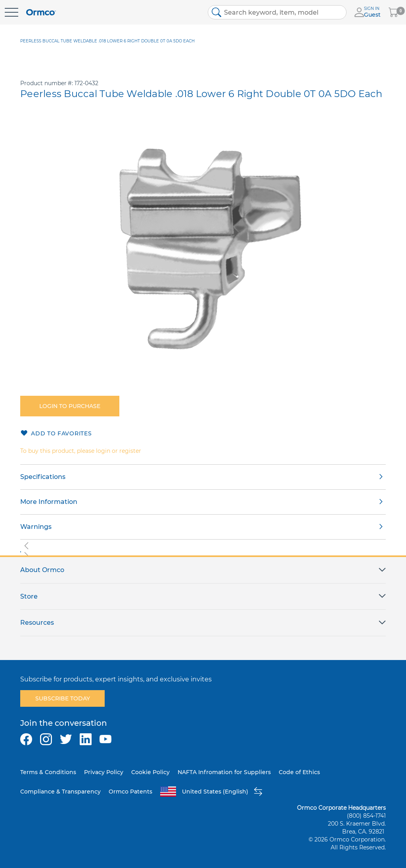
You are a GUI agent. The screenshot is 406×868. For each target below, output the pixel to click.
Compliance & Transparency (60, 792)
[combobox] (277, 12)
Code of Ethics (299, 772)
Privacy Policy (104, 772)
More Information (49, 502)
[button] (203, 546)
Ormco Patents (130, 792)
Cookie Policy (150, 772)
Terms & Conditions (48, 772)
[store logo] (41, 12)
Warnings (36, 527)
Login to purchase (70, 406)
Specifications (43, 477)
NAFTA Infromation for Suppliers (224, 772)
